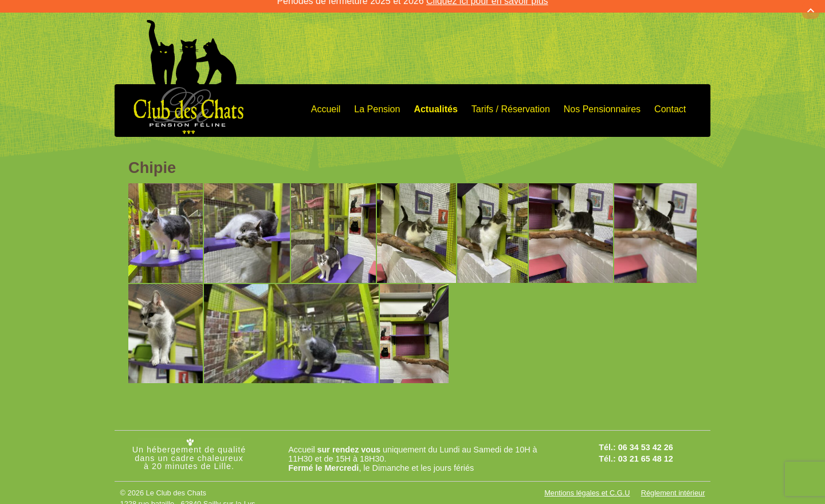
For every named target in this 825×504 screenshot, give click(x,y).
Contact (670, 101)
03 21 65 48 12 (646, 450)
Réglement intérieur (673, 484)
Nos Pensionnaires (602, 101)
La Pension (377, 101)
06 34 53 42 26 (646, 439)
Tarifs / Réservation (511, 101)
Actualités (435, 101)
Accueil (326, 101)
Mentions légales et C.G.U (587, 484)
